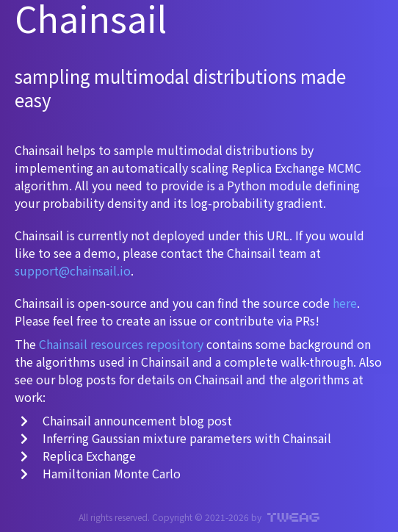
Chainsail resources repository (121, 344)
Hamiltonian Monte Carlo (101, 473)
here (345, 303)
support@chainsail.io (73, 270)
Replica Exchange (78, 456)
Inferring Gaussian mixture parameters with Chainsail (176, 438)
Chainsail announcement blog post (126, 420)
